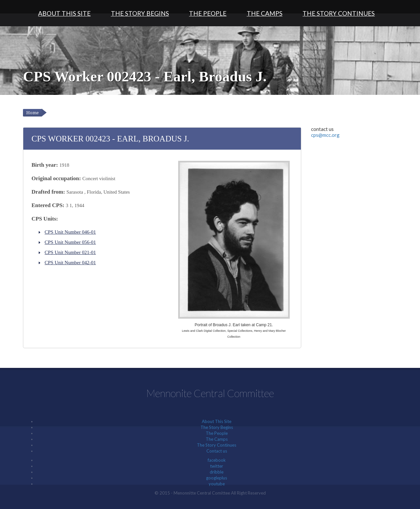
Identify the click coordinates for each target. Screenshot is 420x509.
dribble (217, 472)
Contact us (217, 451)
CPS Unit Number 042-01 (70, 263)
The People (208, 13)
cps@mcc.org (325, 135)
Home (32, 113)
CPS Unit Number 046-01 (70, 232)
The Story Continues (339, 13)
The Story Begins (140, 13)
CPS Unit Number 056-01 (70, 242)
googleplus (217, 478)
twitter (217, 466)
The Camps (265, 13)
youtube (217, 484)
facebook (217, 460)
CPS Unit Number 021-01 (70, 252)
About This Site (64, 13)
